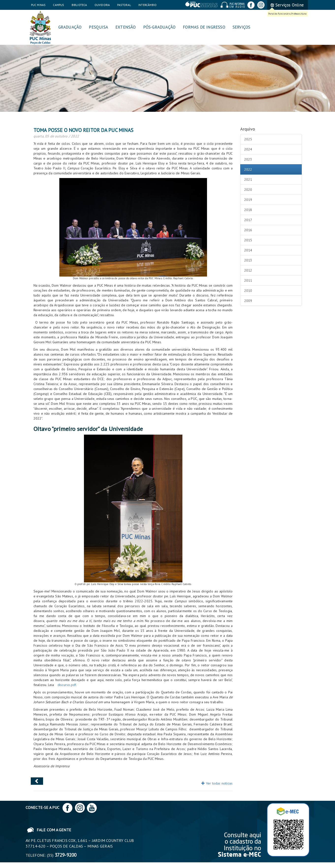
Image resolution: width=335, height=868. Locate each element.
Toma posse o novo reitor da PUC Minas (83, 130)
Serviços (242, 27)
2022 (248, 169)
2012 (248, 270)
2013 (248, 260)
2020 (248, 190)
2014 (248, 250)
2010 (248, 291)
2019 (248, 200)
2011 (248, 280)
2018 (248, 210)
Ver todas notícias (217, 783)
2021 (248, 180)
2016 (248, 230)
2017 (248, 220)
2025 (248, 139)
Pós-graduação (160, 27)
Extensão (126, 27)
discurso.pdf (67, 685)
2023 (248, 159)
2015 (248, 240)
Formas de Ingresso (204, 27)
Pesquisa (98, 27)
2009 (248, 301)
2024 (248, 149)
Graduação (70, 27)
